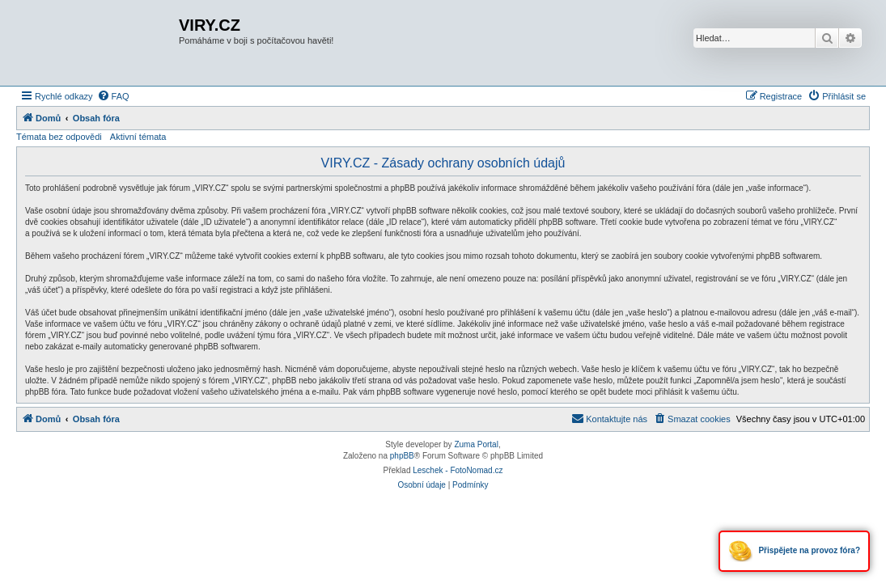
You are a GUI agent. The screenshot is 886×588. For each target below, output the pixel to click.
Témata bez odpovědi (59, 137)
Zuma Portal (476, 444)
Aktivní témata (138, 137)
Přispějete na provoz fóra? (794, 551)
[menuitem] (113, 96)
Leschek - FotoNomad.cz (458, 470)
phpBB (402, 456)
